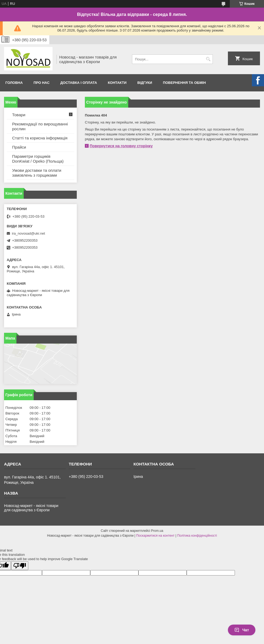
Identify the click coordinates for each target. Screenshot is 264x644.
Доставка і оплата (79, 83)
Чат (242, 630)
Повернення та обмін (184, 83)
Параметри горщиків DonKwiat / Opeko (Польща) (38, 159)
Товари (19, 115)
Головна (14, 83)
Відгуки (145, 83)
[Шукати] (208, 59)
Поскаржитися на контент (155, 536)
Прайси (19, 147)
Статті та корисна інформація (40, 138)
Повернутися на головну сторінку (121, 146)
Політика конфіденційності (197, 536)
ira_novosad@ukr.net (28, 233)
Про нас (41, 83)
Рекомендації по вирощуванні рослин (40, 126)
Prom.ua (157, 531)
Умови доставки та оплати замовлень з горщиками (37, 173)
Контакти (117, 83)
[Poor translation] (20, 566)
